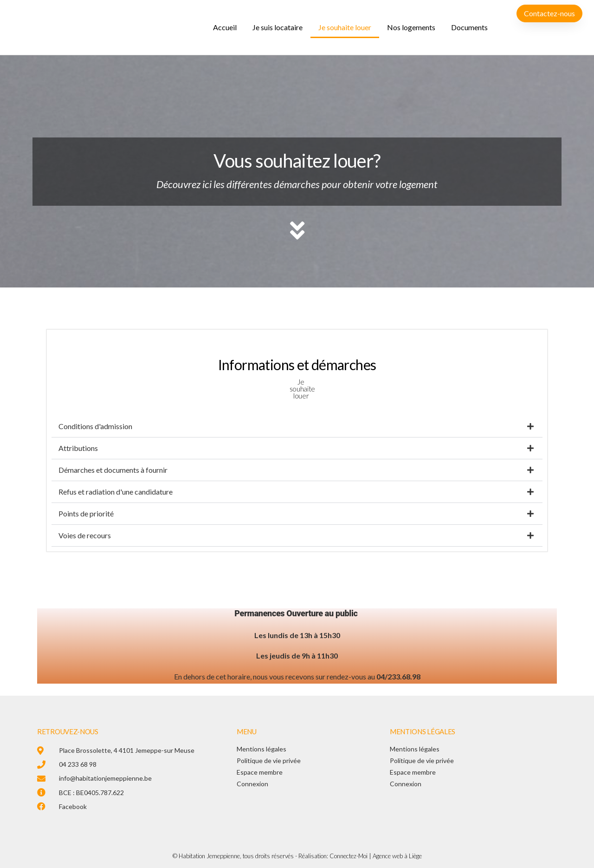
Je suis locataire (278, 27)
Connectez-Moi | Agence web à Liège (376, 856)
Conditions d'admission (95, 426)
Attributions (78, 448)
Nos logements (411, 27)
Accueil (225, 27)
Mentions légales (261, 749)
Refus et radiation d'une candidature (116, 492)
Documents (469, 27)
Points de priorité (86, 513)
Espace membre (260, 772)
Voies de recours (85, 535)
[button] (297, 427)
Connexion (252, 784)
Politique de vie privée (269, 760)
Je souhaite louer (345, 27)
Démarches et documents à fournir (113, 470)
